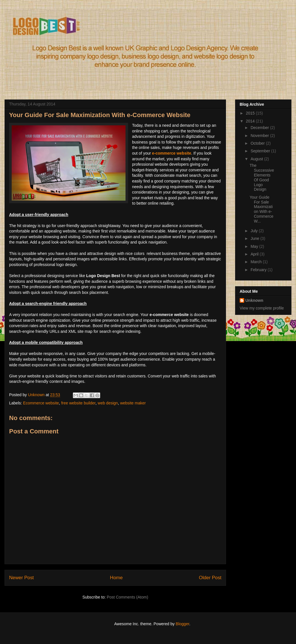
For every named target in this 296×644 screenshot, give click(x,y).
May (255, 246)
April (255, 254)
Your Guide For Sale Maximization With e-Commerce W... (261, 209)
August (257, 159)
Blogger (182, 624)
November (260, 136)
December (260, 128)
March (257, 262)
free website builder (78, 403)
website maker (133, 403)
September (261, 151)
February (259, 270)
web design (108, 403)
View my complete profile (262, 308)
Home (116, 578)
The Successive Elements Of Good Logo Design (262, 177)
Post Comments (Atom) (127, 597)
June (255, 238)
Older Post (210, 578)
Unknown (254, 300)
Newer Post (21, 578)
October (258, 143)
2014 (251, 121)
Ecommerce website (41, 403)
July (255, 231)
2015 (251, 113)
